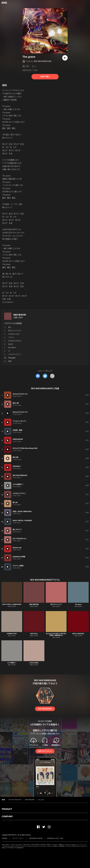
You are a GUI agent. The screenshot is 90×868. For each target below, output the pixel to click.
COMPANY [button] (7, 816)
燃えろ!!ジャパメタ (15, 331)
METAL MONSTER (78, 634)
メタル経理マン (12, 663)
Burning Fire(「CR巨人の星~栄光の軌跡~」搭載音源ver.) (56, 635)
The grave (78, 604)
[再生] (65, 58)
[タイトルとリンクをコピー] (52, 376)
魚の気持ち (12, 348)
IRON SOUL (34, 634)
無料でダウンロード (45, 751)
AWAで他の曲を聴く (45, 709)
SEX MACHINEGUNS (43, 61)
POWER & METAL (15, 341)
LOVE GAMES (34, 663)
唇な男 (11, 344)
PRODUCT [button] (7, 809)
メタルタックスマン (15, 354)
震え (10, 327)
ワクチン (11, 337)
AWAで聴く (45, 77)
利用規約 (5, 838)
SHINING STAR (14, 334)
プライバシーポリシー (18, 838)
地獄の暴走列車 (20, 315)
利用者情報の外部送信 (36, 838)
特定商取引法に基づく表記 (55, 838)
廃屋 (10, 361)
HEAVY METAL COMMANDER (12, 604)
